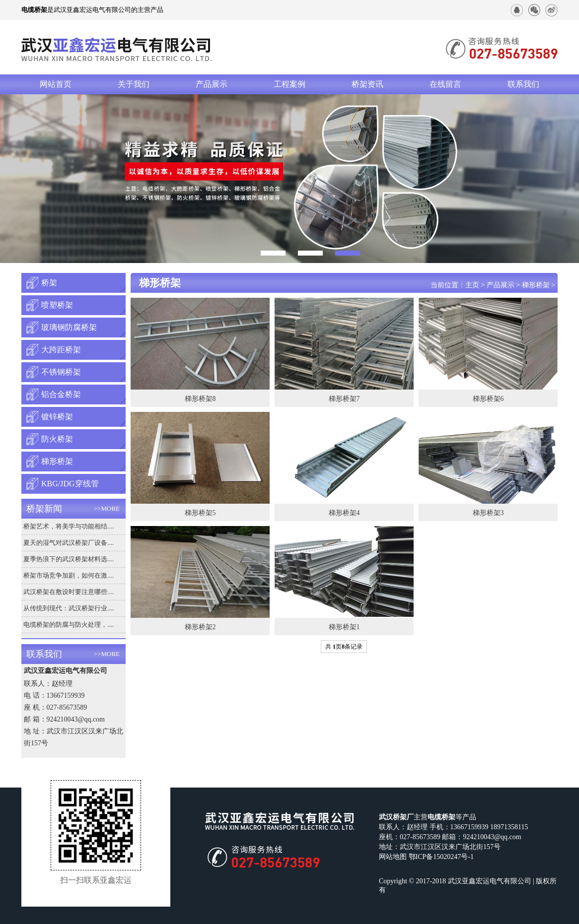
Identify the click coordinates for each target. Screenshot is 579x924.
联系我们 (523, 84)
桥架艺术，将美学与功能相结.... (69, 526)
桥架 (49, 283)
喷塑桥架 (57, 305)
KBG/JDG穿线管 (70, 484)
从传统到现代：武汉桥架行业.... (69, 608)
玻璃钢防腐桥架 (69, 327)
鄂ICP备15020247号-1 (441, 857)
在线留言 (445, 84)
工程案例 (289, 84)
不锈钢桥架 (61, 372)
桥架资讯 (367, 84)
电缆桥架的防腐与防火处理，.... (69, 625)
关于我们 (134, 84)
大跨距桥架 (61, 350)
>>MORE (107, 508)
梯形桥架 (57, 461)
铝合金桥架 (61, 394)
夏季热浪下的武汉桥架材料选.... (69, 559)
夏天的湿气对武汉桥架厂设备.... (69, 543)
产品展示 (212, 84)
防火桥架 (57, 439)
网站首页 (56, 84)
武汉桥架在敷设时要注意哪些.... (69, 592)
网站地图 (393, 857)
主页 (472, 285)
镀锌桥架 (57, 417)
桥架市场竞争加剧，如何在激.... (69, 575)
